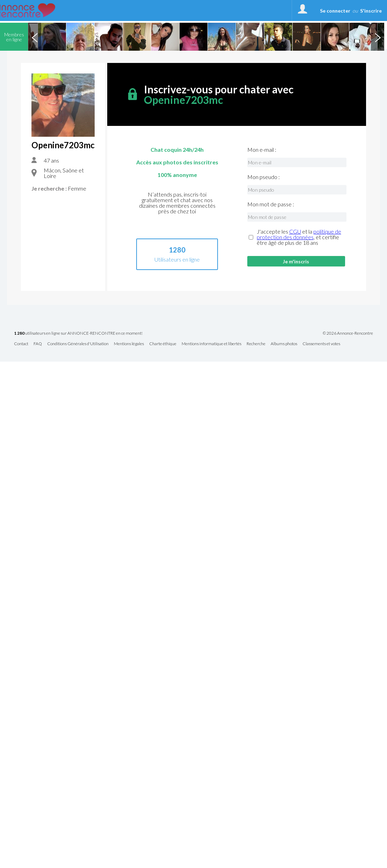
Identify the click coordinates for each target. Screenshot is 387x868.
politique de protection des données (299, 234)
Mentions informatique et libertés (211, 344)
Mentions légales (129, 344)
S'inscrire (371, 11)
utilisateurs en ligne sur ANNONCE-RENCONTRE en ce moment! (78, 333)
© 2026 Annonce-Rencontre (348, 333)
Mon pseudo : (264, 177)
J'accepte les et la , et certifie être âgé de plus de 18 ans (299, 237)
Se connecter (335, 11)
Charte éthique (163, 344)
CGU (295, 231)
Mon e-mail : (262, 150)
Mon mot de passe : (271, 204)
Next (378, 37)
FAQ (38, 344)
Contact (21, 344)
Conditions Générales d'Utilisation (78, 344)
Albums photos (284, 344)
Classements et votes (321, 344)
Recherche (256, 344)
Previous (35, 37)
